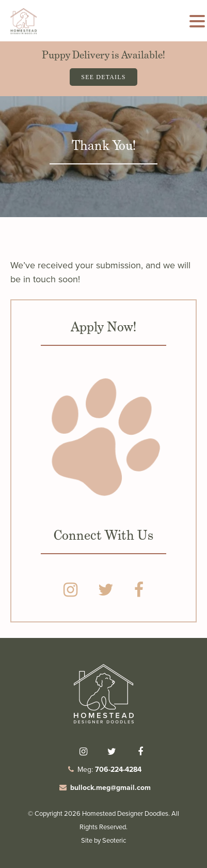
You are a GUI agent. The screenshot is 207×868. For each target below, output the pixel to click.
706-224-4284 (118, 770)
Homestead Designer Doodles (125, 813)
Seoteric (114, 840)
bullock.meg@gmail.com (110, 788)
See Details (103, 77)
